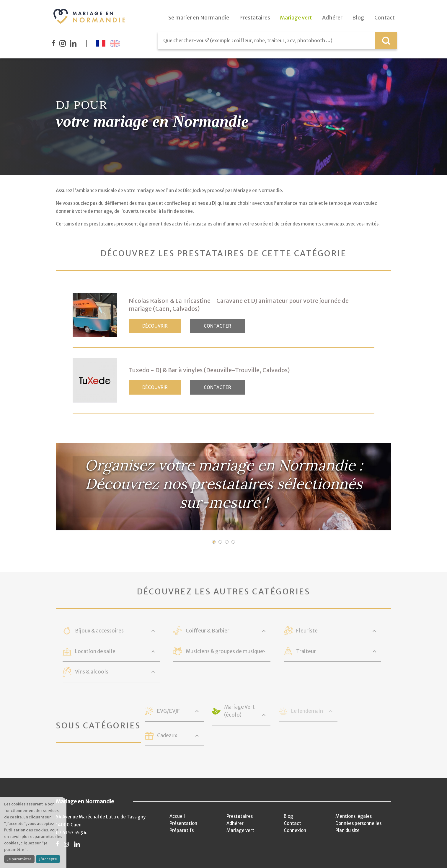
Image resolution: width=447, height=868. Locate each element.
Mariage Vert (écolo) (239, 711)
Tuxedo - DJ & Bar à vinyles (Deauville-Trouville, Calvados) (209, 370)
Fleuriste (307, 631)
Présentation (183, 823)
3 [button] (227, 542)
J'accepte (48, 859)
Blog (288, 816)
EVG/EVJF (168, 711)
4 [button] (233, 542)
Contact (292, 823)
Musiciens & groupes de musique (224, 651)
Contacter (217, 326)
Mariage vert (240, 830)
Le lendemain (307, 711)
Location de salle (95, 651)
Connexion (295, 830)
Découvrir (155, 326)
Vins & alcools (92, 672)
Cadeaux (167, 735)
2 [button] (220, 542)
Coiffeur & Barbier (208, 631)
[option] (223, 487)
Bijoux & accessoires (99, 631)
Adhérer (235, 823)
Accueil (177, 816)
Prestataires (240, 816)
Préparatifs (182, 830)
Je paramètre (19, 859)
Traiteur (306, 651)
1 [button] (214, 542)
